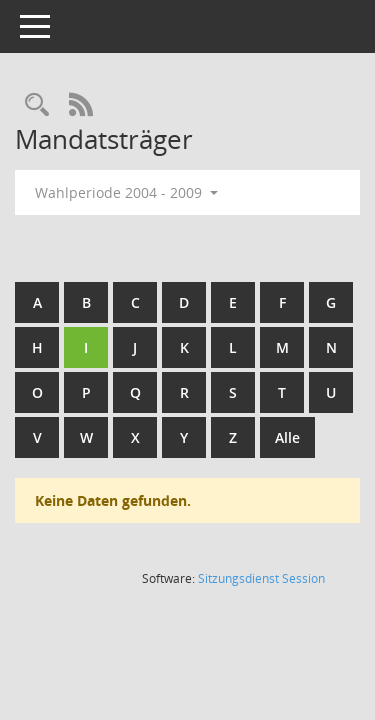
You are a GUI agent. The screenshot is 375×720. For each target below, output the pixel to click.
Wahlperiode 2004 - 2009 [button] (126, 192)
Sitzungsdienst (261, 578)
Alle (287, 437)
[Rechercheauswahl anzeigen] (37, 105)
